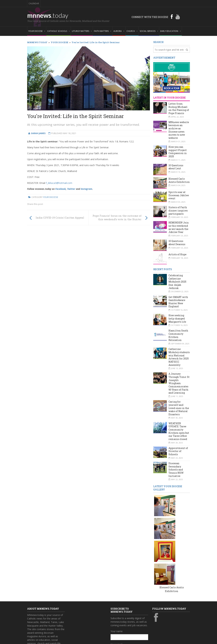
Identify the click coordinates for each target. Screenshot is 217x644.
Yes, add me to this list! (127, 617)
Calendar (34, 3)
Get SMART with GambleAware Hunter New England (178, 302)
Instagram (86, 189)
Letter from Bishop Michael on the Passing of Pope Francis (179, 108)
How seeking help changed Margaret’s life (177, 318)
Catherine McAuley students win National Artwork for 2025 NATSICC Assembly (179, 357)
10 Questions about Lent (176, 167)
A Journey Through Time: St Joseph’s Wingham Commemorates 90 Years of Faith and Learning (179, 383)
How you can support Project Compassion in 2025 (178, 152)
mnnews (48, 15)
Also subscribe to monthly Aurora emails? (129, 610)
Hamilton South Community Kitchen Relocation (178, 335)
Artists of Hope (177, 254)
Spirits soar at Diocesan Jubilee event (179, 195)
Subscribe (118, 624)
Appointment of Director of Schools (178, 451)
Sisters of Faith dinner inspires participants (178, 210)
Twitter (71, 189)
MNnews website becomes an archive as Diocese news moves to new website (179, 130)
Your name (117, 583)
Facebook (61, 189)
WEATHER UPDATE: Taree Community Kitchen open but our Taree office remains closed (179, 431)
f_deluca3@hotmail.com (59, 183)
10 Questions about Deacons (177, 243)
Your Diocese (51, 197)
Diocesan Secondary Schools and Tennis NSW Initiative (176, 470)
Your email (116, 596)
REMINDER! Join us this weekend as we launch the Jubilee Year (179, 227)
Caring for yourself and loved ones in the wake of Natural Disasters (179, 408)
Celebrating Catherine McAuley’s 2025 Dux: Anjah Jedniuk (177, 282)
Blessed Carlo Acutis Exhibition (179, 180)
